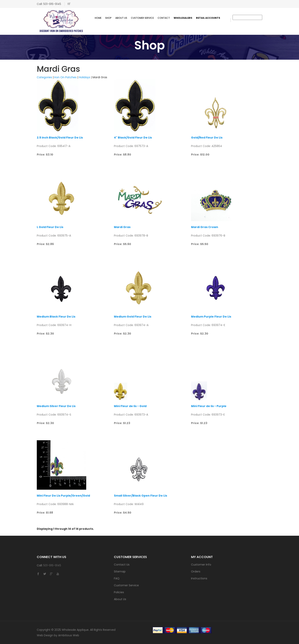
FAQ (117, 578)
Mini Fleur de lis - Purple (209, 406)
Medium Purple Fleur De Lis (211, 317)
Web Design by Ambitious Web (58, 635)
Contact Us (122, 565)
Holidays (85, 77)
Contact (164, 18)
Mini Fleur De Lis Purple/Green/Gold (63, 496)
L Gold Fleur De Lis (50, 227)
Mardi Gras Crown (205, 227)
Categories (44, 77)
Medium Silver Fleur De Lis (56, 406)
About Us (121, 18)
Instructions (199, 578)
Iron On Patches (65, 77)
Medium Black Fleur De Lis (56, 317)
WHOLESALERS (183, 18)
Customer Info (201, 565)
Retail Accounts (208, 18)
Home (98, 18)
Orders (196, 571)
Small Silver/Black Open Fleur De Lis (141, 496)
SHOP (108, 18)
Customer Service (142, 18)
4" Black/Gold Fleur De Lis (133, 138)
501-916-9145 (52, 4)
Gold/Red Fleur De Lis (207, 138)
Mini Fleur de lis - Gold (130, 406)
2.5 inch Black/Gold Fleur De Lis (60, 138)
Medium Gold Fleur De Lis (133, 317)
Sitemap (120, 571)
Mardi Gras (122, 227)
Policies (119, 592)
